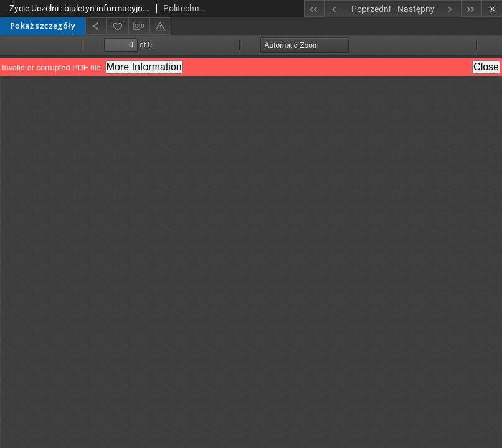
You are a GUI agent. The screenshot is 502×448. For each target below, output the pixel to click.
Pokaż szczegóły (43, 26)
